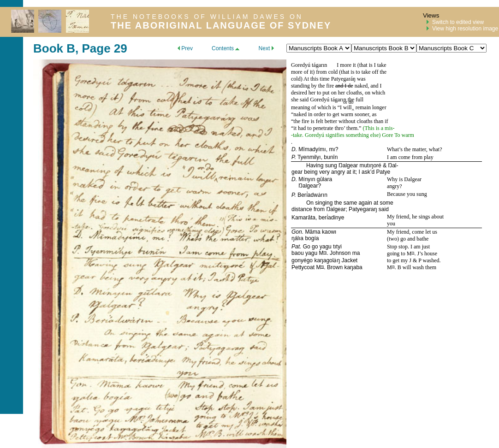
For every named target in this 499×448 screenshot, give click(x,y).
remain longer (370, 107)
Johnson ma (344, 253)
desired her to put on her (319, 93)
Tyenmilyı (309, 157)
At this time (317, 79)
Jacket (349, 260)
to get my (398, 260)
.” (360, 128)
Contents (226, 48)
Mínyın (307, 179)
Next (266, 48)
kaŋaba (353, 267)
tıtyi (337, 247)
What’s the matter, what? (414, 149)
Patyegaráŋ (343, 79)
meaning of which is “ (315, 107)
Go (307, 247)
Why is (395, 179)
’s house (428, 253)
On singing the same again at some (350, 203)
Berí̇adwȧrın (312, 195)
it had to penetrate (314, 128)
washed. (431, 260)
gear (297, 172)
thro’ (340, 128)
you (391, 224)
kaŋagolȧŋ (327, 260)
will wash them (419, 267)
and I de (344, 86)
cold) (297, 79)
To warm (404, 135)
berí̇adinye (332, 218)
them (351, 128)
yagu (326, 247)
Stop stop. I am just (408, 247)
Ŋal (392, 165)
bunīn (331, 157)
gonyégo (302, 260)
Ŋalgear (348, 165)
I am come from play (410, 157)
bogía (312, 238)
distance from (309, 209)
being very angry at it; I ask (336, 172)
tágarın (319, 65)
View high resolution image (465, 29)
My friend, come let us (412, 232)
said (383, 209)
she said (300, 100)
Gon (297, 232)
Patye (383, 172)
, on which (374, 93)
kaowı (329, 232)
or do (348, 102)
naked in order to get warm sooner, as (335, 114)
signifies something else (351, 135)
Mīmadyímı (312, 149)
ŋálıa (297, 238)
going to (397, 253)
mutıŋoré (370, 165)
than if (380, 121)
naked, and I (368, 86)
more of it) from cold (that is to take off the (339, 72)
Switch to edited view (458, 22)
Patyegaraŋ (363, 209)
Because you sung (407, 194)
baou (298, 253)
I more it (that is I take (361, 65)
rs (325, 252)
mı (332, 149)
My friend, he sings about (415, 217)
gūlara (324, 179)
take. (299, 135)
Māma (312, 232)
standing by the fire (313, 86)
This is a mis (378, 128)
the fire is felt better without (325, 121)
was (361, 79)
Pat (296, 247)
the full (355, 100)
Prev (185, 48)
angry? (395, 186)
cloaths (354, 93)
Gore (387, 135)
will (348, 107)
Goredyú (301, 65)
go (315, 247)
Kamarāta (303, 218)
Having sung (322, 165)
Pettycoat (303, 267)
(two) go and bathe (408, 239)
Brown (334, 267)
